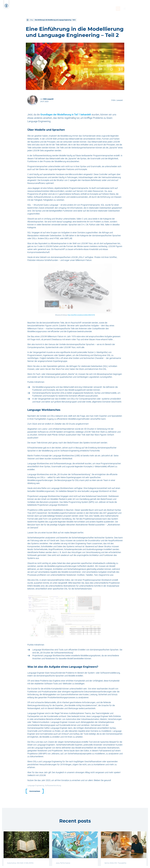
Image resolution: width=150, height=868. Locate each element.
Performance (65, 863)
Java (58, 863)
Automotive (12, 863)
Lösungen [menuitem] (67, 5)
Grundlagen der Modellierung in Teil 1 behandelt (66, 115)
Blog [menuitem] (126, 5)
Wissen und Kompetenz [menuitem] (86, 5)
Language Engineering (36, 785)
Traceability (122, 863)
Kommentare (35, 791)
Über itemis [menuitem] (105, 5)
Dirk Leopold (48, 99)
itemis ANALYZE (111, 863)
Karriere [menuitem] (117, 5)
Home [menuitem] (38, 5)
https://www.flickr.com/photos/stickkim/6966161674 (81, 315)
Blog (32, 20)
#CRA (31, 863)
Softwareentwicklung (53, 785)
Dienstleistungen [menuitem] (52, 5)
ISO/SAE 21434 (23, 863)
